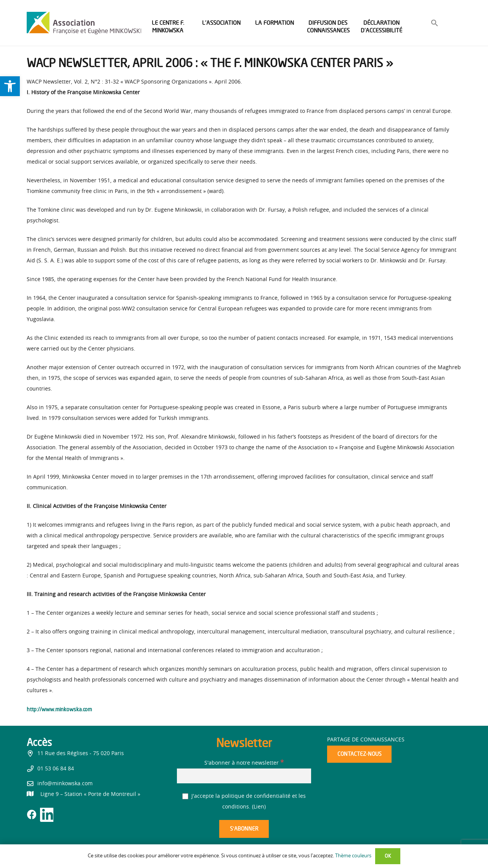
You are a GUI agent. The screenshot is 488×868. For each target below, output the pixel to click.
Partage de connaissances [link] (366, 740)
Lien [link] (259, 807)
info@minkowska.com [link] (65, 784)
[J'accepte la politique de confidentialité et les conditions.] (185, 796)
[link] (10, 86)
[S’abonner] (244, 829)
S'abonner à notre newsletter (244, 763)
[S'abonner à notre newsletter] (244, 776)
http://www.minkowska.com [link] (59, 709)
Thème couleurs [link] (353, 856)
